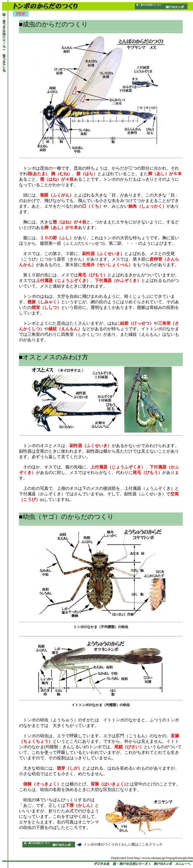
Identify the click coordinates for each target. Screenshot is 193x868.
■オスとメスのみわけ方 (54, 357)
